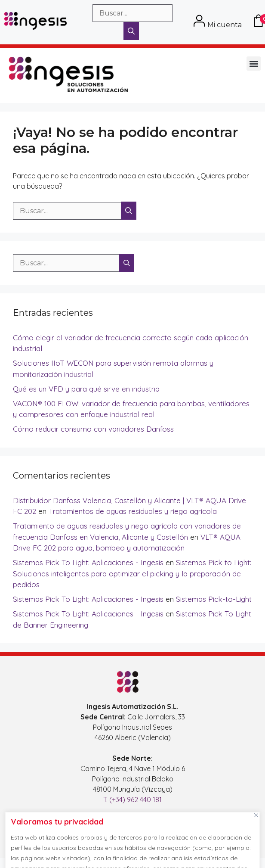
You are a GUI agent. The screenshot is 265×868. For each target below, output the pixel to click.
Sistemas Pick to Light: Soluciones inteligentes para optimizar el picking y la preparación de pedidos (132, 573)
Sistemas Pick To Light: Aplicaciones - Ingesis (88, 562)
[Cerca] (256, 815)
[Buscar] (131, 31)
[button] (254, 64)
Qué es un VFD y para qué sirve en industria (86, 389)
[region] (132, 838)
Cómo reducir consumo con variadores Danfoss (93, 429)
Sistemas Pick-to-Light (214, 599)
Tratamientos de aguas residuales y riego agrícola (133, 511)
